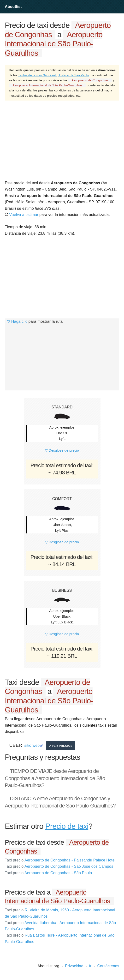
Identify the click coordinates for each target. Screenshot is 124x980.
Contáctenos (108, 966)
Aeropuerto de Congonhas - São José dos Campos (59, 866)
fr (90, 966)
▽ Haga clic (17, 321)
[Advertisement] (62, 140)
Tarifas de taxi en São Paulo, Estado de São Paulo (54, 75)
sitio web (32, 745)
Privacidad (74, 966)
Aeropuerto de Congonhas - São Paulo (48, 873)
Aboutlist (13, 7)
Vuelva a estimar (22, 215)
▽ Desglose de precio (62, 450)
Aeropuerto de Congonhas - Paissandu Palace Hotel (60, 860)
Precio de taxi (67, 826)
